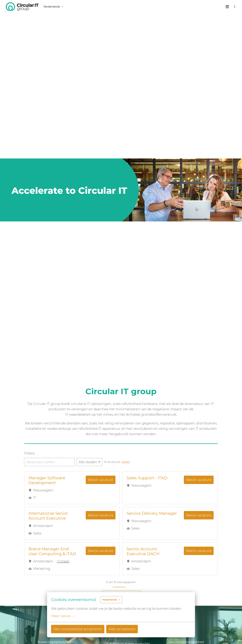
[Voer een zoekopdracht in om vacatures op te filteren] (49, 462)
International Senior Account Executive (48, 516)
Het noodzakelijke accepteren (78, 629)
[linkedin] (227, 7)
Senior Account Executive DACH (143, 551)
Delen (126, 462)
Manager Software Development (47, 480)
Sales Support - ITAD (147, 478)
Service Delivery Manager (152, 513)
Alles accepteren (122, 629)
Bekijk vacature (101, 480)
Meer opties (63, 616)
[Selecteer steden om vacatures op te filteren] (89, 462)
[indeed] (235, 7)
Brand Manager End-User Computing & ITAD (52, 551)
